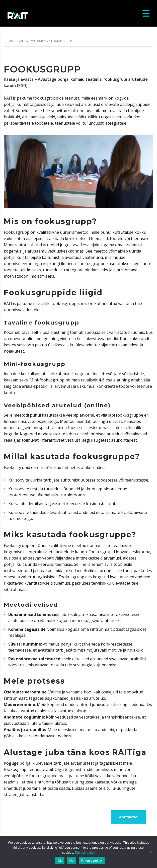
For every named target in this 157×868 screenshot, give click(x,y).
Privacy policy (85, 853)
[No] (151, 852)
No (72, 861)
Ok (60, 861)
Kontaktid (128, 817)
